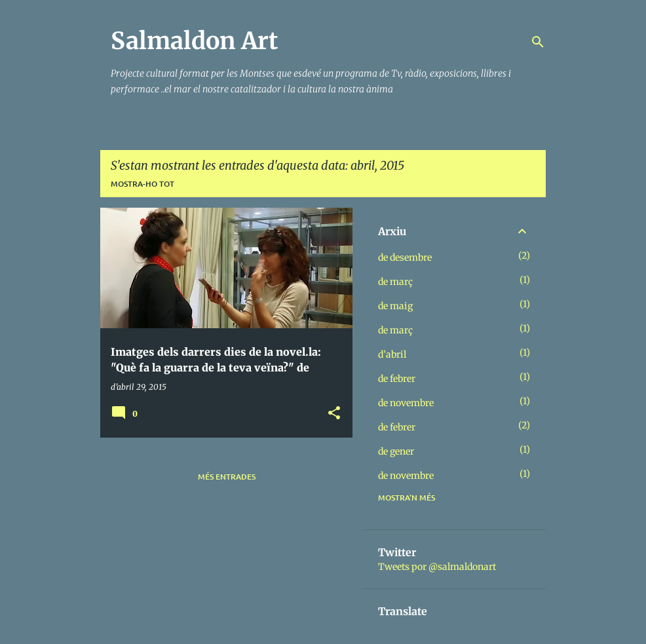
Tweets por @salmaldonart (437, 567)
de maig (395, 306)
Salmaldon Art (194, 41)
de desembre (405, 257)
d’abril (392, 354)
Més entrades (227, 477)
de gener (396, 451)
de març (395, 282)
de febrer (397, 379)
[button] (334, 414)
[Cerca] (538, 42)
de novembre (406, 403)
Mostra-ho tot (142, 184)
